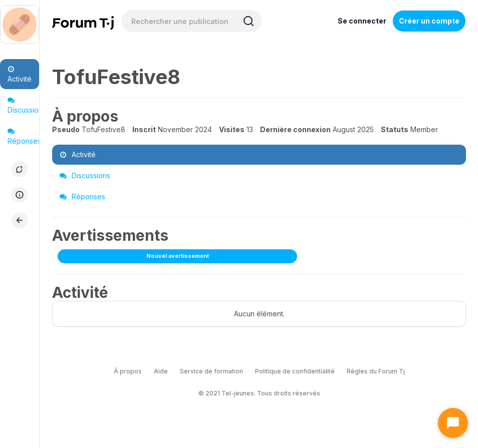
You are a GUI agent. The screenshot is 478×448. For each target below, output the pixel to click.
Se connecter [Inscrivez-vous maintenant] (362, 21)
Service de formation (211, 371)
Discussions (23, 105)
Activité (20, 74)
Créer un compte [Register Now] (429, 21)
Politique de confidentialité (295, 371)
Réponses (23, 136)
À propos (128, 371)
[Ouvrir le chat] (453, 423)
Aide (161, 371)
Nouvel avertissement (178, 256)
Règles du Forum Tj (376, 371)
